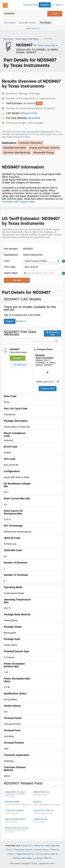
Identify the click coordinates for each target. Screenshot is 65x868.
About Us (39, 846)
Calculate (17, 280)
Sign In (59, 5)
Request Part (29, 113)
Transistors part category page (18, 202)
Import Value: (11, 273)
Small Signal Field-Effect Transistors (29, 39)
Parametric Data (53, 333)
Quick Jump (32, 28)
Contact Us (26, 846)
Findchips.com (5, 5)
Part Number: (11, 249)
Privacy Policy (41, 850)
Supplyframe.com (46, 863)
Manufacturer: (11, 255)
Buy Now (18, 358)
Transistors (8, 39)
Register (45, 5)
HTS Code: (10, 267)
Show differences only (43, 341)
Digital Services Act (25, 854)
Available (29, 103)
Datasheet (20, 365)
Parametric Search (23, 850)
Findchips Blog (31, 5)
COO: (7, 261)
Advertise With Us (43, 858)
